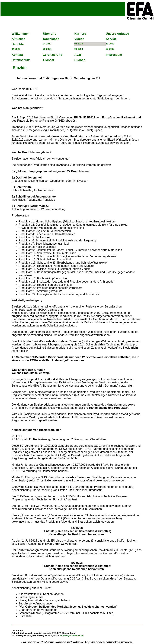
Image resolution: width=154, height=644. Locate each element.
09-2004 (47, 49)
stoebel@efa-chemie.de (72, 636)
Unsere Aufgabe (117, 34)
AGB (78, 55)
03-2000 (110, 49)
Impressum (114, 55)
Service (111, 39)
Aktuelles (18, 39)
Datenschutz (21, 60)
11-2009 (110, 44)
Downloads (51, 39)
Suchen (80, 60)
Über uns (50, 34)
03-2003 (79, 49)
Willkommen (21, 34)
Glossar (49, 60)
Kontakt (17, 55)
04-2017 (47, 44)
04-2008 (16, 49)
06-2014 (79, 44)
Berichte (18, 44)
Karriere (80, 34)
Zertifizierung (53, 55)
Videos (79, 39)
